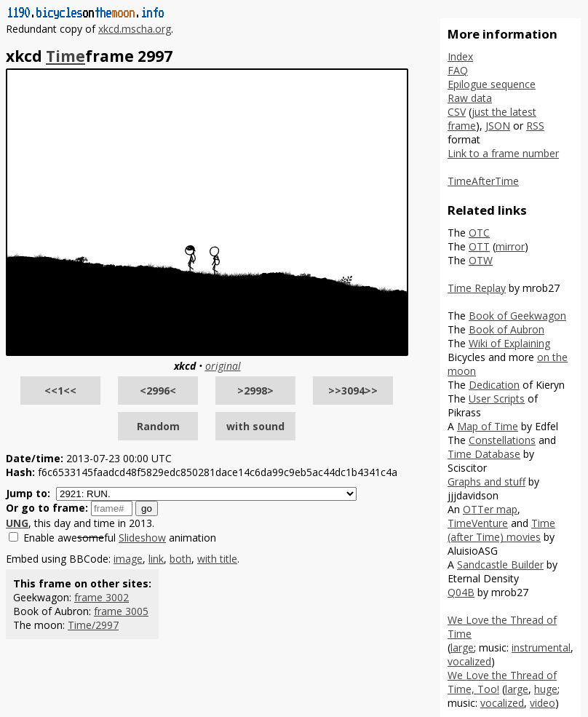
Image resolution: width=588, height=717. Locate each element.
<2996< (158, 391)
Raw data (470, 98)
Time (65, 56)
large (462, 647)
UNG (17, 523)
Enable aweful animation (120, 538)
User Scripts (497, 399)
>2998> (255, 391)
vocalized (469, 661)
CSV (457, 112)
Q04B (461, 592)
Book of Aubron (506, 329)
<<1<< (60, 391)
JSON (498, 126)
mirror (510, 246)
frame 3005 (121, 611)
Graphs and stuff (486, 482)
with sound (255, 426)
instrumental (541, 647)
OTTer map (490, 509)
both (180, 559)
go (147, 508)
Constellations (502, 440)
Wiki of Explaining (509, 343)
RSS (535, 126)
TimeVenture (478, 523)
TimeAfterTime (483, 181)
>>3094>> (353, 391)
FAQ (458, 70)
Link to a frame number (503, 153)
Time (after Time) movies (501, 530)
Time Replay (477, 288)
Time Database (484, 454)
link (156, 559)
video (543, 703)
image (128, 559)
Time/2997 (93, 625)
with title (217, 559)
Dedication (494, 385)
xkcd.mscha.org (135, 29)
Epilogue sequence (492, 84)
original (223, 366)
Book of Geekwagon (517, 316)
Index (460, 56)
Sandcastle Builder (500, 565)
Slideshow (142, 538)
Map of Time (488, 426)
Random (158, 426)
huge (546, 689)
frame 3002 (102, 597)
